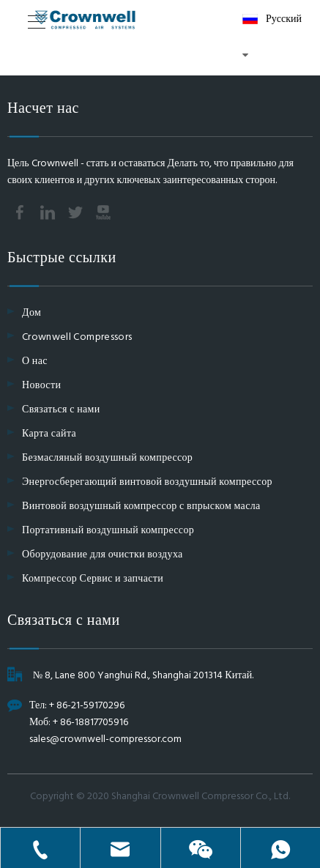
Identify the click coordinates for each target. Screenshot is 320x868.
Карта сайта (49, 434)
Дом (31, 313)
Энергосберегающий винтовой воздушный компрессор (147, 482)
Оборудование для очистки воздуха (103, 555)
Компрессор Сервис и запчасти (93, 579)
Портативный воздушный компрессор (108, 531)
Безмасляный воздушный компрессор (107, 458)
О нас (35, 361)
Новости (41, 386)
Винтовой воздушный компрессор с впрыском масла (141, 507)
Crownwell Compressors (77, 337)
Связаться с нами (61, 410)
